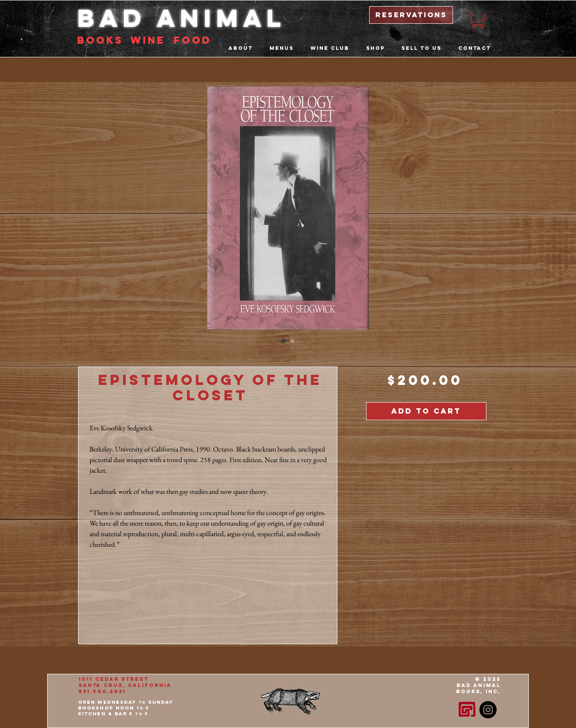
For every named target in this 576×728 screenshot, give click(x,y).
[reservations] (411, 15)
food (193, 40)
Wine (148, 40)
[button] (478, 19)
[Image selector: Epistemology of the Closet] (284, 341)
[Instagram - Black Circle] (488, 710)
